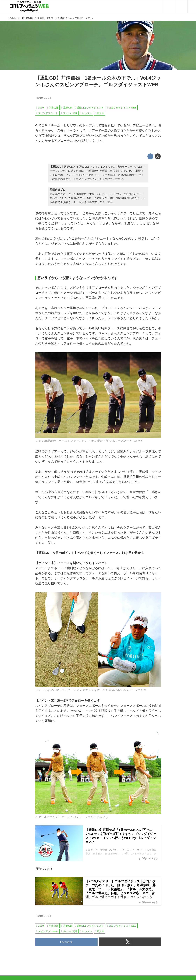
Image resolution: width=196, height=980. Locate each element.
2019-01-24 (44, 98)
